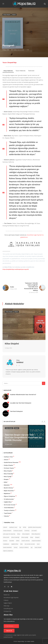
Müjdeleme (7, 493)
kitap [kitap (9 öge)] (32, 537)
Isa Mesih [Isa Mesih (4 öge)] (34, 531)
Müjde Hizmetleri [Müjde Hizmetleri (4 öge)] (36, 541)
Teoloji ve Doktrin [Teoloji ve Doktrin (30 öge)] (24, 547)
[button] (45, 4)
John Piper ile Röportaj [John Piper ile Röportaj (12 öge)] (9, 534)
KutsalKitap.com (8, 609)
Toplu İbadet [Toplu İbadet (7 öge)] (38, 547)
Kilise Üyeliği (8, 477)
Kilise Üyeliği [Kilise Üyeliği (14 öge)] (25, 537)
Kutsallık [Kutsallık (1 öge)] (12, 541)
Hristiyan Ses (7, 611)
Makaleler (7, 485)
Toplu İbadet (8, 513)
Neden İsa (7, 595)
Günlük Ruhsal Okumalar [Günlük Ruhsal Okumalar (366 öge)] (35, 527)
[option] (24, 331)
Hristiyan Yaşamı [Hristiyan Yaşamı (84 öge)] (18, 531)
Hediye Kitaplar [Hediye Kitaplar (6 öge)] (7, 531)
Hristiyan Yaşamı (9, 468)
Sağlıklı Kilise (8, 502)
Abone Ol (9, 631)
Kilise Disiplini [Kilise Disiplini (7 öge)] (26, 534)
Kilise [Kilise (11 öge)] (19, 534)
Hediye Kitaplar (7, 15)
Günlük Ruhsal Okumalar (11, 462)
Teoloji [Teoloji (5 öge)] (16, 547)
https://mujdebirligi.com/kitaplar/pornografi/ (16, 269)
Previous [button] (42, 421)
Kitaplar (14, 15)
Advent (6, 460)
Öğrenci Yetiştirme (9, 496)
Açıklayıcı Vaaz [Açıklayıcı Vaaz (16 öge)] (13, 527)
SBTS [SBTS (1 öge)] (21, 544)
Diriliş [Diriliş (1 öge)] (25, 527)
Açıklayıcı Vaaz (8, 457)
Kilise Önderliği (8, 474)
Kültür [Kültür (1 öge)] (18, 541)
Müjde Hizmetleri (9, 491)
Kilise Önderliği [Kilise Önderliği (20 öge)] (15, 537)
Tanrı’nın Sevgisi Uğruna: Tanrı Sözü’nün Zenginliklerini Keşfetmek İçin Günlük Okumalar (23, 437)
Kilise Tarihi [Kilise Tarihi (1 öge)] (6, 537)
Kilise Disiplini (12, 344)
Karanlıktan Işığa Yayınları (11, 598)
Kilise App (6, 606)
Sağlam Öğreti (8, 603)
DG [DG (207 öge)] (20, 527)
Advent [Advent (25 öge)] (5, 527)
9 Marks (6, 600)
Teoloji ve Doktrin (9, 510)
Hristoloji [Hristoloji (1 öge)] (27, 531)
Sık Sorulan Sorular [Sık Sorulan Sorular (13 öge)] (30, 544)
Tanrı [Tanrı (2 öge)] (38, 544)
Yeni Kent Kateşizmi (16, 411)
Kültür (6, 482)
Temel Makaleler (9, 508)
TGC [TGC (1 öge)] (32, 547)
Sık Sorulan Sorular (10, 505)
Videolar (6, 516)
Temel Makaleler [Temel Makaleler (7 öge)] (7, 547)
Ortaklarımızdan (9, 499)
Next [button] (45, 421)
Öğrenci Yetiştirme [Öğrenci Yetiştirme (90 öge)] (8, 551)
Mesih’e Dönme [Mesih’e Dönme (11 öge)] (26, 541)
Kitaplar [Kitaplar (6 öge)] (37, 537)
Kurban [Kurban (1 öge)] (5, 541)
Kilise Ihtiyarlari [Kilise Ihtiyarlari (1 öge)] (36, 534)
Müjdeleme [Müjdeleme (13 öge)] (6, 544)
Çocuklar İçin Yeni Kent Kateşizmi (21, 403)
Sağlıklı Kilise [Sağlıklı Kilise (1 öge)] (15, 544)
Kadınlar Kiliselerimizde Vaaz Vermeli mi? (23, 395)
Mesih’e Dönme (8, 488)
